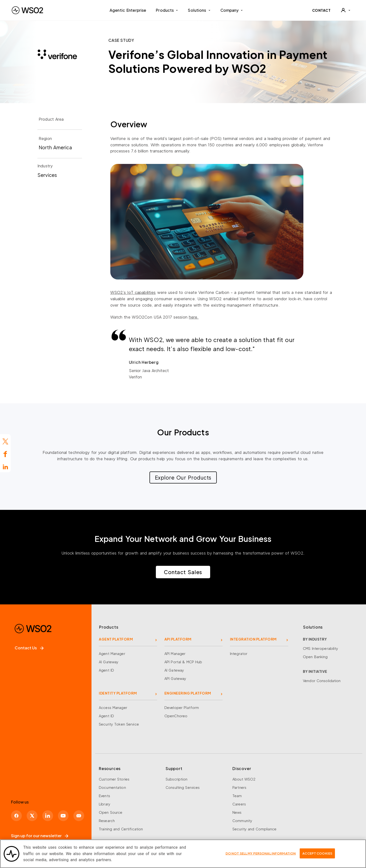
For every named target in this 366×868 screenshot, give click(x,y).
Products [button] (167, 10)
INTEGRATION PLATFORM (253, 639)
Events (104, 796)
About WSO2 (244, 779)
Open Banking (315, 657)
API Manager (175, 654)
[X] (34, 815)
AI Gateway (109, 662)
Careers (239, 804)
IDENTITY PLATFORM (118, 693)
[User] (345, 10)
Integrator (239, 654)
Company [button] (232, 10)
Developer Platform (182, 707)
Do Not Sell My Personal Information (261, 856)
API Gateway (175, 678)
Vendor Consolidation (322, 681)
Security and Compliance (254, 829)
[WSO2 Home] (27, 10)
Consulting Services (183, 787)
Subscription (177, 779)
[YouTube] (67, 815)
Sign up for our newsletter (40, 836)
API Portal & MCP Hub (183, 662)
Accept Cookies (317, 856)
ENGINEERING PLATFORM (188, 693)
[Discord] (83, 815)
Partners (239, 787)
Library (105, 804)
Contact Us (29, 648)
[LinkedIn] (50, 815)
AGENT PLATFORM (116, 639)
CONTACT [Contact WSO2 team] (321, 10)
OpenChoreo (176, 716)
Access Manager (113, 707)
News (237, 812)
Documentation (112, 787)
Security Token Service (119, 724)
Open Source (111, 812)
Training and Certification (121, 829)
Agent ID (106, 670)
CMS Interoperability (321, 648)
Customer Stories (114, 779)
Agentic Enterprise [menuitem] (128, 10)
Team (237, 796)
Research (107, 821)
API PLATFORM (178, 639)
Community (242, 821)
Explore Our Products (183, 477)
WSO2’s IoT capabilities (133, 292)
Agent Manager (112, 654)
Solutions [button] (199, 10)
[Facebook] (17, 815)
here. (194, 317)
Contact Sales (183, 572)
